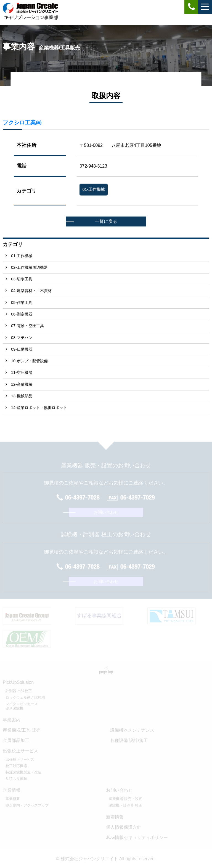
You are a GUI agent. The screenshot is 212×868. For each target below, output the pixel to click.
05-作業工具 (22, 303)
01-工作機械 (22, 256)
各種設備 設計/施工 (129, 740)
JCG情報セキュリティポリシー (137, 837)
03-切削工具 (22, 279)
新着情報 (115, 817)
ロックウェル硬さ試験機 (25, 698)
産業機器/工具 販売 (22, 730)
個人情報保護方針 (124, 827)
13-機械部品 (22, 396)
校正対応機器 (16, 766)
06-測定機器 (22, 314)
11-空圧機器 (22, 372)
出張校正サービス (20, 759)
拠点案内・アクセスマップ (27, 805)
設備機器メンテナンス (132, 730)
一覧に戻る (106, 221)
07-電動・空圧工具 (27, 326)
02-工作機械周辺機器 (29, 267)
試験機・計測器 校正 (125, 805)
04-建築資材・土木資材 (31, 291)
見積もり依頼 (16, 779)
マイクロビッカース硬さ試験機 (22, 706)
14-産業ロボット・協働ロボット (39, 408)
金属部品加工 (16, 740)
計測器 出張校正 (19, 691)
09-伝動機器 (22, 349)
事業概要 (13, 799)
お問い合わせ (106, 512)
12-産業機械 (22, 384)
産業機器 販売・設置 (125, 799)
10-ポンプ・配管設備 (29, 361)
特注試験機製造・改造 (23, 772)
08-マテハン (22, 338)
